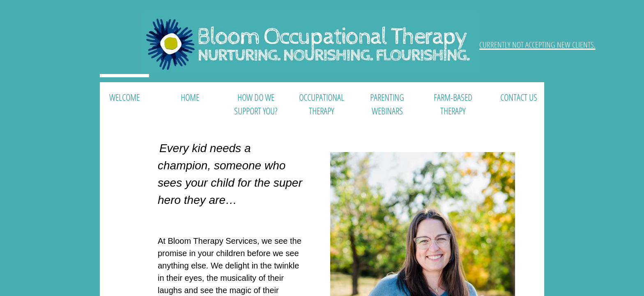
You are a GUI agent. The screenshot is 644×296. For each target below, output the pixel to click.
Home (190, 97)
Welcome (124, 97)
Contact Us (519, 97)
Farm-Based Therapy (453, 104)
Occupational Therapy (322, 104)
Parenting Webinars (387, 104)
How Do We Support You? (256, 104)
